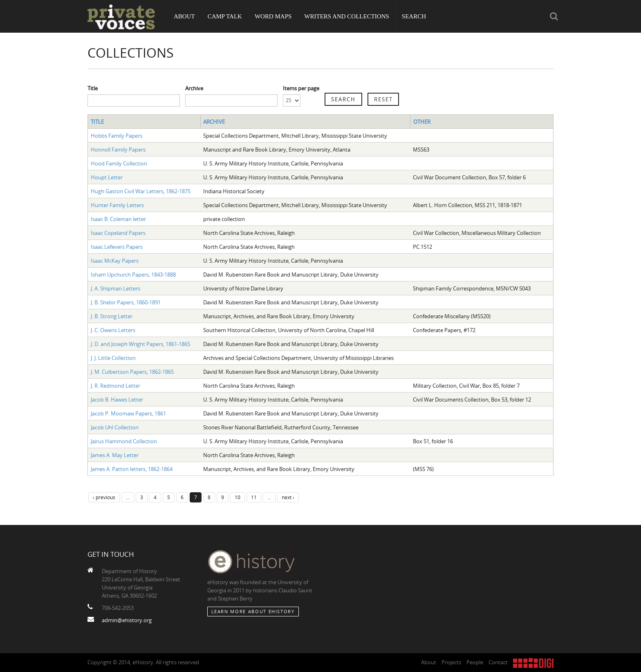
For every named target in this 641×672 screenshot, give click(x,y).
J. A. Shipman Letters (115, 288)
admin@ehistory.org (127, 620)
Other (422, 122)
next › (288, 497)
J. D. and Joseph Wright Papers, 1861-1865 (140, 344)
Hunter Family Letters (117, 205)
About (184, 16)
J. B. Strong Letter (112, 316)
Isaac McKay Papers (115, 261)
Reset (383, 99)
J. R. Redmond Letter (115, 386)
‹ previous (104, 497)
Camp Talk (225, 16)
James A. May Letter (115, 455)
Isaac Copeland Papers (118, 233)
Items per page (301, 88)
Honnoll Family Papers (118, 150)
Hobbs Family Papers (117, 136)
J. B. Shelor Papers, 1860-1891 (126, 302)
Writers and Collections (347, 16)
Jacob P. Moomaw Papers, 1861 (128, 413)
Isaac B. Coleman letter (118, 219)
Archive (194, 88)
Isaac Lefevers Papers (117, 247)
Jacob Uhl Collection (115, 427)
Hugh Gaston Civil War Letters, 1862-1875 (141, 191)
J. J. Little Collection (113, 358)
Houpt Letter (107, 177)
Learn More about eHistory (253, 611)
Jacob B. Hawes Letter (117, 400)
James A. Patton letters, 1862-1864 (132, 469)
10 (238, 497)
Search (414, 16)
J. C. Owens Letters (113, 330)
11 (254, 497)
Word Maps (273, 16)
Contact (498, 662)
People (475, 662)
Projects (451, 662)
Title (93, 88)
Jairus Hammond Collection (124, 441)
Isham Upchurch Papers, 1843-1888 (133, 275)
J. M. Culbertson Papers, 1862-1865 (132, 372)
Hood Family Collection (119, 163)
